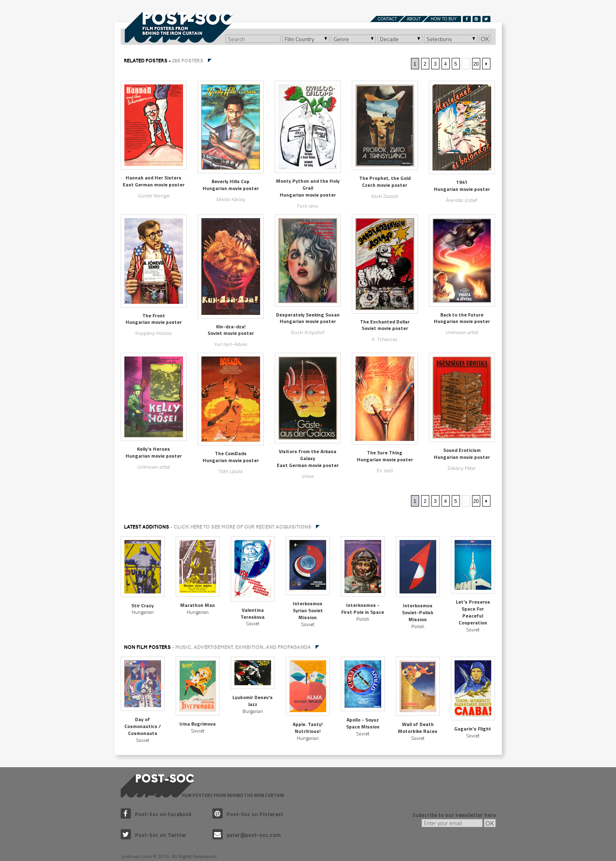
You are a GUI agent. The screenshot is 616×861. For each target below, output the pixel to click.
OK (485, 39)
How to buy (444, 19)
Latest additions (218, 527)
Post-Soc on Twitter (154, 835)
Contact (387, 19)
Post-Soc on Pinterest (248, 814)
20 (476, 64)
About (414, 19)
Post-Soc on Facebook (156, 814)
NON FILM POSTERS (217, 647)
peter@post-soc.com (247, 835)
